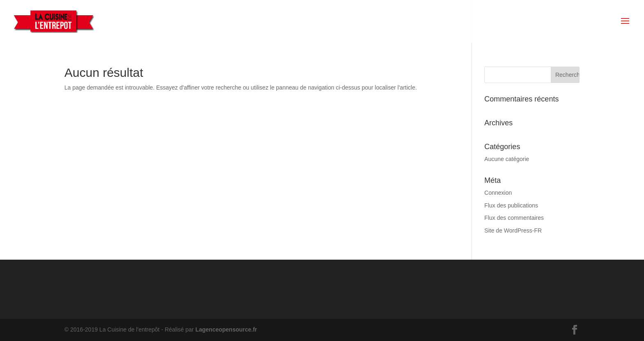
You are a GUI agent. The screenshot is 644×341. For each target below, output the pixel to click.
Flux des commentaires (514, 218)
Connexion (498, 193)
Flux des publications (511, 205)
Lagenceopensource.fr (226, 329)
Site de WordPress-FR (513, 230)
